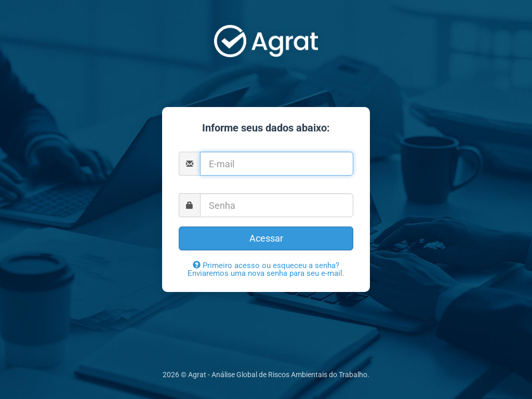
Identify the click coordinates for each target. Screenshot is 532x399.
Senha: (266, 189)
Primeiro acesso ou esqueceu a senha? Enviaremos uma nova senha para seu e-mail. (266, 269)
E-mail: (266, 148)
